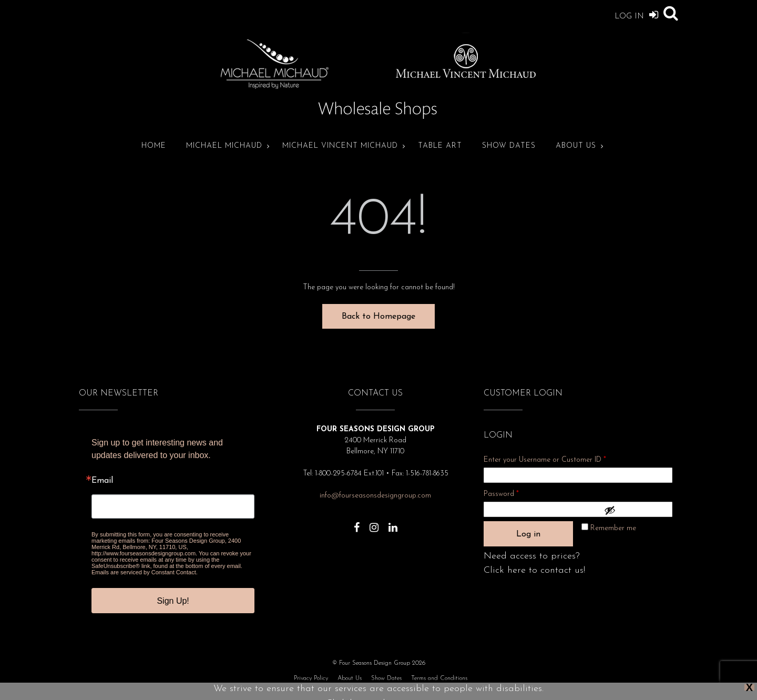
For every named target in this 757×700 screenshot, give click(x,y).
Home (154, 146)
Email (102, 481)
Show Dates (509, 146)
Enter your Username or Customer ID (545, 460)
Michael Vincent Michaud (340, 146)
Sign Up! (173, 601)
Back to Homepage (378, 317)
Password (515, 493)
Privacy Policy (311, 678)
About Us (576, 146)
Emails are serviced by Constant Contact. (145, 572)
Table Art (440, 146)
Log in (528, 534)
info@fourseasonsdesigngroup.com (375, 496)
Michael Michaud (224, 146)
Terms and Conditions (439, 678)
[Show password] (636, 510)
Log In (636, 14)
